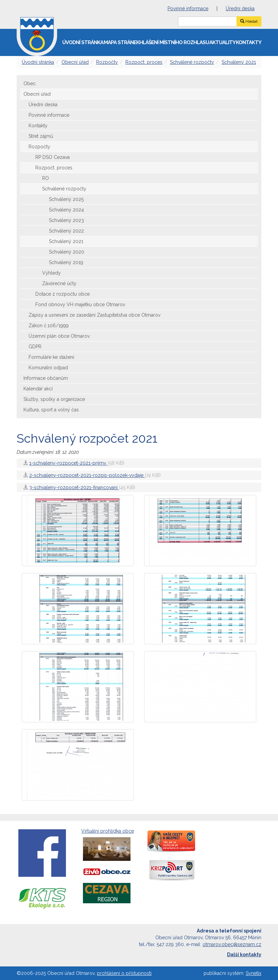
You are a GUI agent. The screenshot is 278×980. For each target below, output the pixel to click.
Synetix (254, 973)
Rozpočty (107, 62)
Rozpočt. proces (144, 62)
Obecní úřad (75, 62)
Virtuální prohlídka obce (108, 845)
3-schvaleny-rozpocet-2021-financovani (74, 487)
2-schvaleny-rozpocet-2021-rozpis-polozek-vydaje (87, 475)
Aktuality (222, 42)
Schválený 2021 (239, 62)
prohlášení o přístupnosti (124, 973)
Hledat (249, 21)
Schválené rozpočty (192, 62)
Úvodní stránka (83, 42)
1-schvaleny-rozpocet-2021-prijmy (68, 463)
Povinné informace (188, 8)
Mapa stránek (121, 42)
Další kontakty (244, 955)
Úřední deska (240, 8)
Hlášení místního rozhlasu (174, 42)
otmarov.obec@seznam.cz (232, 944)
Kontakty (249, 42)
